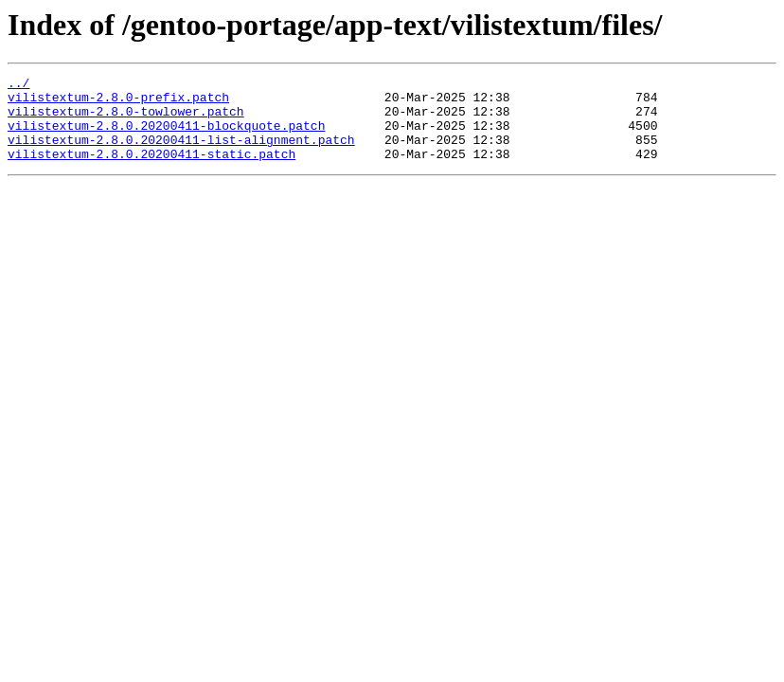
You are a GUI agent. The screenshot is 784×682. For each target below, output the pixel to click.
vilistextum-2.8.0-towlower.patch (126, 119)
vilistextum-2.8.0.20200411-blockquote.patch (166, 136)
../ (18, 85)
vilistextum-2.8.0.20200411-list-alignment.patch (181, 153)
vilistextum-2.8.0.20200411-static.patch (151, 170)
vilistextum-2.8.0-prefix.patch (118, 102)
